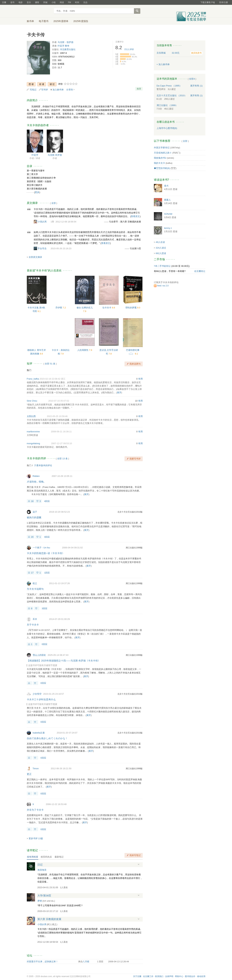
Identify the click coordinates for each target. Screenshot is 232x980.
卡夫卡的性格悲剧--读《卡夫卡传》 (46, 553)
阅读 (62, 2)
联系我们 (159, 976)
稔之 (35, 583)
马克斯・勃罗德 (66, 42)
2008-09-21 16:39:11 (61, 432)
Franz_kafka (33, 379)
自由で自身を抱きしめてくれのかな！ (47, 738)
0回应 (47, 537)
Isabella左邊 (39, 733)
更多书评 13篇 (36, 838)
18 (32, 501)
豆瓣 (4, 2)
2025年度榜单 (61, 21)
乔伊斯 (59, 308)
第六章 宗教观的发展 (49, 919)
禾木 (35, 619)
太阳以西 (31, 416)
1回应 (47, 573)
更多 (37, 192)
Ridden (36, 476)
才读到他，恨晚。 (36, 482)
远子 (35, 512)
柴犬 (166, 186)
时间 (77, 2)
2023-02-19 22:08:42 (50, 379)
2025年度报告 (81, 21)
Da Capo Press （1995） (169, 86)
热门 (29, 370)
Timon (36, 768)
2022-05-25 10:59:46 (57, 416)
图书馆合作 (190, 976)
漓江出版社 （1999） (167, 105)
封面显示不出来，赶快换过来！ (42, 962)
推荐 (139, 89)
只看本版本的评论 (43, 465)
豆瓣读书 (39, 11)
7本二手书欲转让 (162, 266)
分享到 (70, 90)
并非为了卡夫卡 (35, 810)
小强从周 (42, 222)
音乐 (29, 2)
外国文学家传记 (162, 148)
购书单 (30, 21)
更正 (29, 774)
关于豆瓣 (137, 976)
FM (69, 2)
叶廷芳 (35, 155)
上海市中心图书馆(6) (167, 128)
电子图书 (44, 21)
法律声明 (169, 976)
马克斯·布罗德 (55, 155)
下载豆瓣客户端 (208, 2)
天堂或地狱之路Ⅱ (163, 153)
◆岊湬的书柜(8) (162, 168)
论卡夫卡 (107, 308)
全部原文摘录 (35, 257)
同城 (45, 2)
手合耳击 (42, 248)
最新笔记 (59, 857)
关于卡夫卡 (33, 625)
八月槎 (86, 962)
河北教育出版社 (68, 49)
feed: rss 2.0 (163, 286)
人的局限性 (83, 350)
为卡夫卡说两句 (35, 589)
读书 (12, 2)
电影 (21, 2)
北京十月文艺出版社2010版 (130, 512)
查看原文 (135, 216)
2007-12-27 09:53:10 (62, 443)
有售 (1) (196, 86)
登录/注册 (223, 2)
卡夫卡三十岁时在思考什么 (41, 699)
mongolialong (33, 443)
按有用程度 (33, 857)
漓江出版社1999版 (134, 548)
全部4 (192, 79)
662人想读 (161, 253)
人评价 (129, 49)
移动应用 (201, 976)
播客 (37, 2)
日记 (40, 865)
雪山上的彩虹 (39, 655)
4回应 (47, 501)
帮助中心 (179, 976)
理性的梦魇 (131, 308)
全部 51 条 (50, 364)
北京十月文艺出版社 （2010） (172, 95)
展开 (119, 393)
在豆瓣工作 (148, 976)
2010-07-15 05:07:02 (59, 401)
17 (32, 573)
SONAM (168, 214)
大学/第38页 (44, 896)
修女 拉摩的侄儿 (85, 308)
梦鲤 (40, 901)
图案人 (168, 200)
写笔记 (33, 90)
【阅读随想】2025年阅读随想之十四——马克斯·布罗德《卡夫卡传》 (63, 661)
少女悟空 (37, 694)
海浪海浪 (42, 870)
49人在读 (160, 242)
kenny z (168, 228)
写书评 (45, 90)
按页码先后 (46, 857)
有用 (140, 379)
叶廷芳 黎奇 (64, 46)
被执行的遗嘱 (34, 517)
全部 (54, 203)
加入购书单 (58, 90)
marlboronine (33, 432)
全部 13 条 (62, 459)
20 (32, 537)
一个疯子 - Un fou (41, 548)
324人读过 (161, 248)
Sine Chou (32, 401)
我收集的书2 (160, 158)
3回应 (45, 608)
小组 (54, 2)
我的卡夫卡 (159, 163)
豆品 (85, 2)
